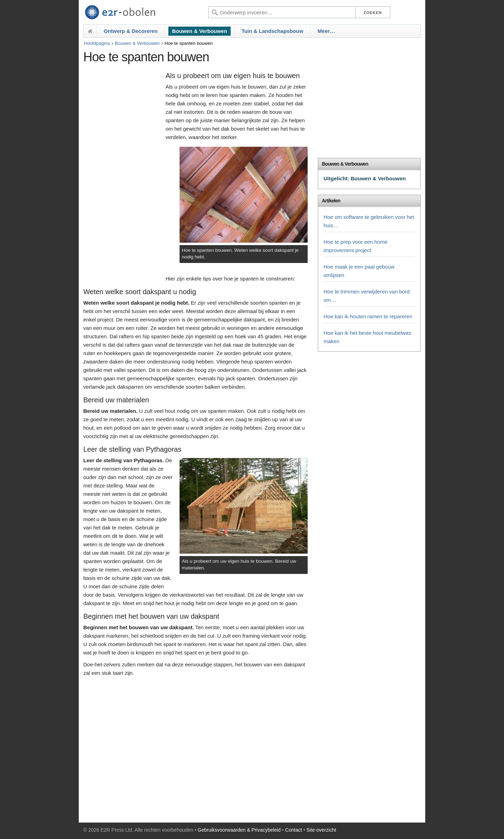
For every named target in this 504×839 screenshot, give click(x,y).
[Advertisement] (123, 178)
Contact (294, 830)
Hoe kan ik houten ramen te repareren (368, 316)
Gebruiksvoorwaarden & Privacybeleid (239, 830)
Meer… (326, 31)
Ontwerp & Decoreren (131, 31)
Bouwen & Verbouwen (199, 31)
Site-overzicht (321, 830)
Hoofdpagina (97, 43)
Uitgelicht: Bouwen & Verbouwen (365, 178)
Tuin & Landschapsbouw (272, 31)
